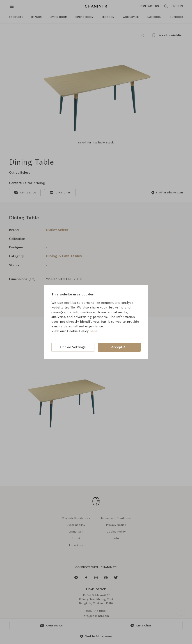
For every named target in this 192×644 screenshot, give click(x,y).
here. (94, 331)
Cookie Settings (73, 347)
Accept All (119, 347)
